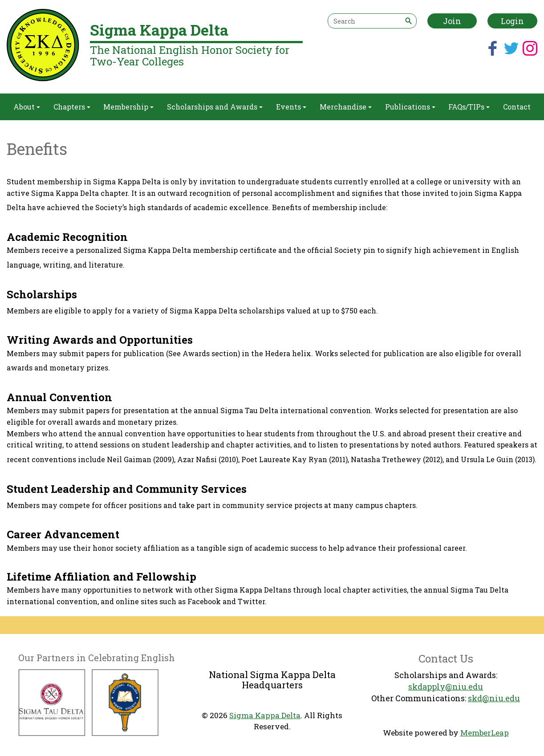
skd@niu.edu (494, 698)
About (27, 107)
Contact (517, 107)
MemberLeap (485, 733)
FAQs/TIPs (469, 107)
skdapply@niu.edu (446, 687)
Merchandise (346, 107)
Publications (410, 107)
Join (452, 21)
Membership (128, 107)
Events (291, 107)
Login (512, 21)
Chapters (72, 107)
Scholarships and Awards (215, 107)
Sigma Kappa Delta (265, 715)
